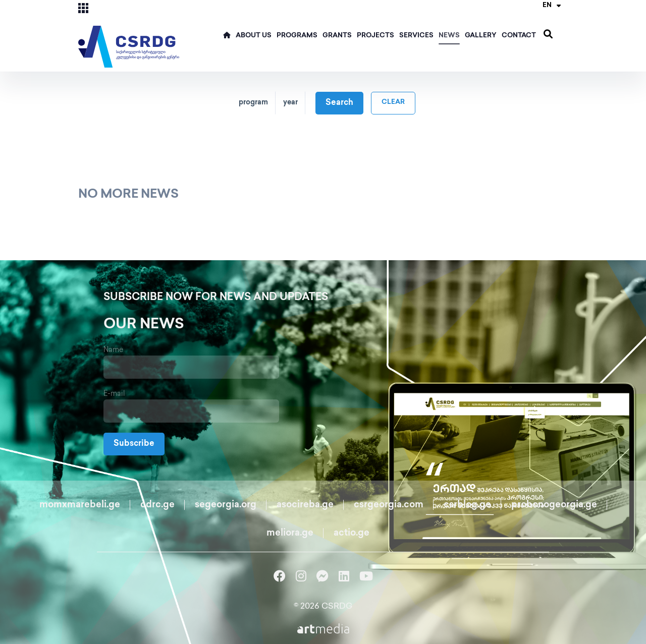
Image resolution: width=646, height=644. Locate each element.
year (290, 103)
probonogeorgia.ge (554, 505)
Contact (519, 36)
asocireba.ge (305, 505)
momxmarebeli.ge (80, 505)
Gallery (481, 36)
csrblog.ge (467, 505)
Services (416, 36)
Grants (337, 36)
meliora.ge (290, 533)
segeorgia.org (226, 505)
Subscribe (134, 444)
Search (339, 103)
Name (113, 350)
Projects (375, 36)
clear (393, 102)
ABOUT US (254, 36)
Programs (297, 36)
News (449, 36)
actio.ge (352, 533)
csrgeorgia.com (389, 505)
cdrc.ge (157, 505)
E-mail (114, 394)
